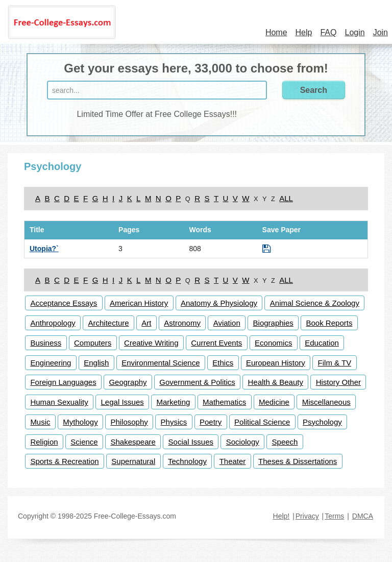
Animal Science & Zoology (315, 303)
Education (322, 343)
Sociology (243, 442)
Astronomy (182, 323)
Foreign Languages (63, 382)
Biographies (273, 323)
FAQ (328, 32)
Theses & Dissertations (298, 461)
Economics (273, 343)
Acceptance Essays (64, 303)
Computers (93, 343)
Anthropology (53, 323)
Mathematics (224, 402)
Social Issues (191, 442)
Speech (285, 442)
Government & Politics (197, 382)
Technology (187, 461)
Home (276, 32)
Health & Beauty (276, 382)
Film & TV (335, 363)
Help (304, 32)
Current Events (216, 343)
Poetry (211, 422)
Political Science (262, 422)
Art (146, 323)
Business (46, 343)
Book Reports (329, 323)
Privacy (307, 516)
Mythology (80, 422)
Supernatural (133, 461)
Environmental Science (161, 363)
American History (139, 303)
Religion (44, 442)
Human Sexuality (59, 402)
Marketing (174, 402)
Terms (334, 516)
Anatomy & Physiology (219, 303)
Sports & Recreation (64, 461)
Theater (233, 461)
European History (276, 363)
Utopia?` (44, 249)
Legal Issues (122, 402)
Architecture (109, 323)
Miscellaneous (326, 402)
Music (40, 422)
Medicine (274, 402)
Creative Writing (151, 343)
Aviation (227, 323)
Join (381, 32)
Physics (174, 422)
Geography (128, 382)
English (96, 363)
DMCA (363, 516)
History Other (338, 382)
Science (84, 442)
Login (354, 32)
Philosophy (129, 422)
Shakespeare (133, 442)
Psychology (322, 422)
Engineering (51, 363)
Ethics (223, 363)
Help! (281, 516)
